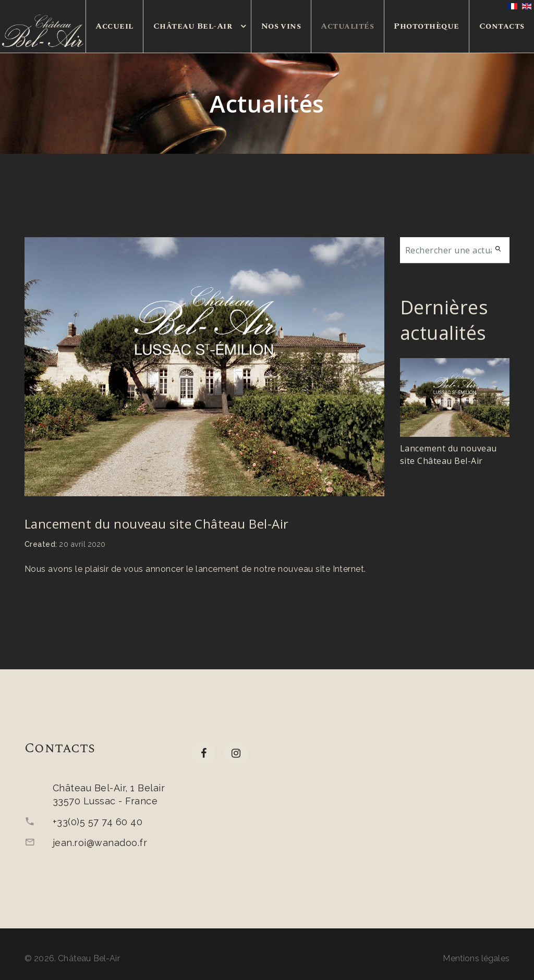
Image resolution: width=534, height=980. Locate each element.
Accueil (114, 26)
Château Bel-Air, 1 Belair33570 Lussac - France (109, 794)
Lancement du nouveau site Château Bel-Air (157, 524)
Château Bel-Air (193, 26)
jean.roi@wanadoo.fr (100, 843)
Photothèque (426, 26)
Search (501, 250)
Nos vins (281, 26)
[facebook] (204, 754)
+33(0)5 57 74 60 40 (98, 822)
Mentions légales (476, 958)
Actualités (347, 26)
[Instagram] (236, 754)
